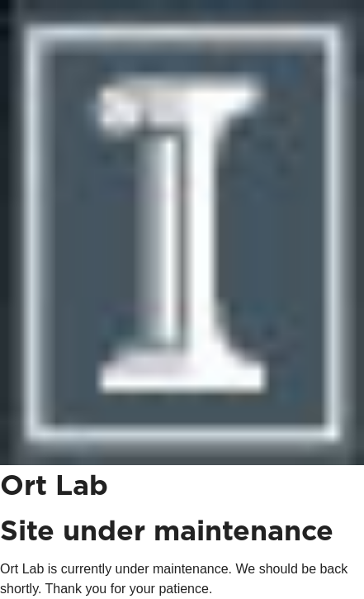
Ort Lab (54, 487)
